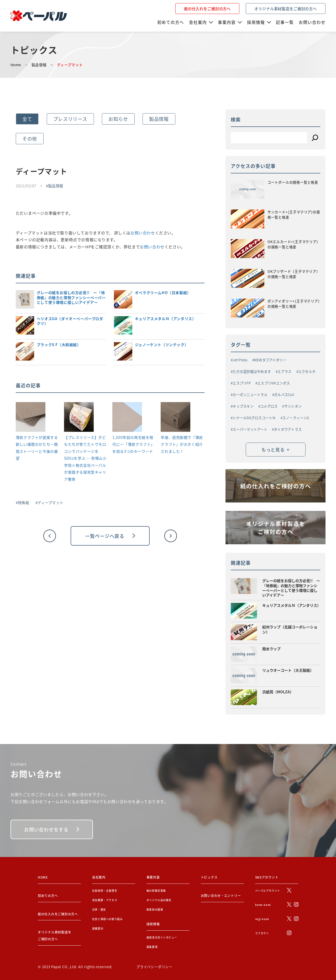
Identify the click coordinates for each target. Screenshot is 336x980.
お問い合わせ (143, 233)
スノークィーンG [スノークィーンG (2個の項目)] (296, 418)
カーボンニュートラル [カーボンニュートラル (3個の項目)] (250, 395)
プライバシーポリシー (154, 967)
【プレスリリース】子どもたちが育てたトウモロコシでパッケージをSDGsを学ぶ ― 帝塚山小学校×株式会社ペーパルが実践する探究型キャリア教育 (85, 458)
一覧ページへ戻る (110, 536)
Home (16, 65)
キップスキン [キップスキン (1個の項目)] (243, 406)
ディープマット (50, 502)
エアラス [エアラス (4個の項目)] (284, 371)
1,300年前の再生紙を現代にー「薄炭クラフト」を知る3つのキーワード (133, 444)
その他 (30, 138)
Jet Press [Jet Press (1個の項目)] (240, 360)
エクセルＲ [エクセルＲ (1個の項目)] (307, 371)
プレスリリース (70, 119)
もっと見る (275, 449)
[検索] (315, 138)
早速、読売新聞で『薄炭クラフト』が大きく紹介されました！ (182, 444)
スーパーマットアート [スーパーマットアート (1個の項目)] (250, 429)
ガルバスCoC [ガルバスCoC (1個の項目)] (284, 395)
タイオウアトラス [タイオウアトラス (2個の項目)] (288, 429)
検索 (236, 119)
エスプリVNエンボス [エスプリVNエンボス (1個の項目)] (274, 383)
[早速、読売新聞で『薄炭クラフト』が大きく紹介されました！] (175, 418)
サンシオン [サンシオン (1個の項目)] (293, 406)
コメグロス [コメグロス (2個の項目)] (269, 406)
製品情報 (39, 65)
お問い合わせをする (52, 829)
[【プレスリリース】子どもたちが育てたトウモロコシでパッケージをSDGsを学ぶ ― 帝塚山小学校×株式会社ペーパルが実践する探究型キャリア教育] (79, 418)
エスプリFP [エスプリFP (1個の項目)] (242, 383)
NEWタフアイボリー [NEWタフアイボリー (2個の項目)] (270, 360)
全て (27, 119)
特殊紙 (23, 502)
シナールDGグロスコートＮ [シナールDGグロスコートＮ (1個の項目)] (254, 418)
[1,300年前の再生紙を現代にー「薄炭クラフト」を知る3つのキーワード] (127, 418)
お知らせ (118, 119)
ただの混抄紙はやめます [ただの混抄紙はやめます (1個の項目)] (252, 371)
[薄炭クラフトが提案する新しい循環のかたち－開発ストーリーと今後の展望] (31, 418)
